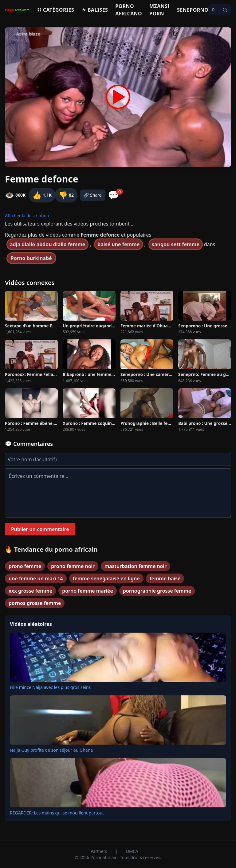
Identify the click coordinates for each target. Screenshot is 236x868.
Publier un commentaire (40, 529)
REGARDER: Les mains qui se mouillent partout (57, 813)
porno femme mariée (88, 591)
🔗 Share (93, 195)
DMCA (132, 851)
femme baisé (165, 578)
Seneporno (193, 10)
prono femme (25, 566)
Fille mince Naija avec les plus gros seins (50, 687)
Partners (99, 851)
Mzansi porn (159, 10)
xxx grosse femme (30, 591)
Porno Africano (129, 10)
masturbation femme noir (136, 566)
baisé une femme (118, 244)
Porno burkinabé (31, 258)
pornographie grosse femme (157, 591)
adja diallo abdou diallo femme (47, 244)
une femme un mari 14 (36, 578)
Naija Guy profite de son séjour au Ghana (51, 750)
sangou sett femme (176, 244)
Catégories (55, 10)
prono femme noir (73, 566)
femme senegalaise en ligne (106, 578)
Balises (95, 10)
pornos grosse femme (35, 603)
